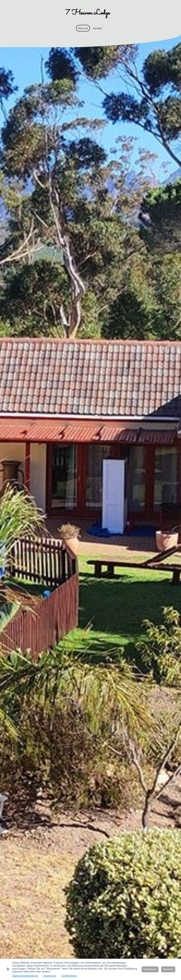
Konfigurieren (69, 976)
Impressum (50, 976)
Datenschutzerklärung (25, 976)
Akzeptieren (150, 969)
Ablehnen (168, 969)
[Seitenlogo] (90, 12)
